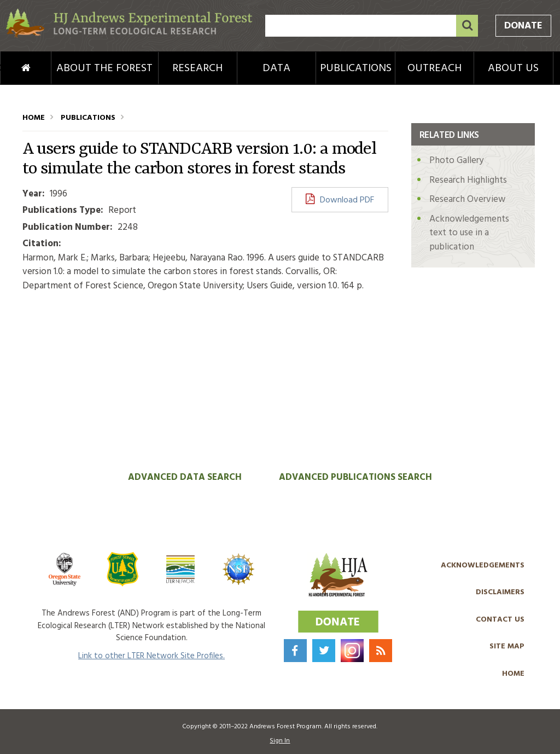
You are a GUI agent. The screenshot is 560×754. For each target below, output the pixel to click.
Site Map (507, 646)
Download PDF (347, 200)
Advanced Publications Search (355, 477)
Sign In (280, 741)
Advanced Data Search (185, 477)
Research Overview (467, 199)
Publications (356, 68)
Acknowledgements (483, 565)
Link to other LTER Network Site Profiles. (151, 656)
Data (276, 68)
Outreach (434, 68)
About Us (513, 68)
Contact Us (500, 620)
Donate (523, 26)
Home (11, 68)
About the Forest (104, 68)
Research (197, 68)
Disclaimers (500, 592)
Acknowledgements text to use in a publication (469, 233)
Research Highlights (468, 180)
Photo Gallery (456, 161)
